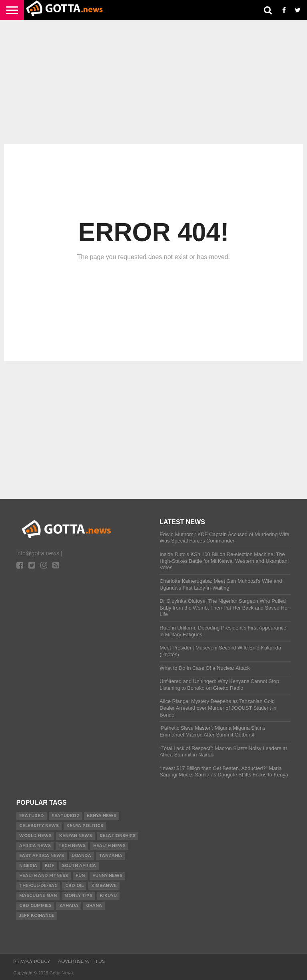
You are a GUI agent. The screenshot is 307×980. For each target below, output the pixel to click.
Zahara (69, 906)
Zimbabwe (104, 886)
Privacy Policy (32, 961)
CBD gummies (35, 906)
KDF (50, 866)
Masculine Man (38, 896)
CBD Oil (74, 886)
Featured (32, 816)
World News (35, 836)
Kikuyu (108, 896)
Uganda (81, 856)
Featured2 (65, 816)
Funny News (107, 876)
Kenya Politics (85, 826)
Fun (80, 876)
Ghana (94, 906)
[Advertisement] (153, 82)
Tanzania (111, 856)
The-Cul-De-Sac (38, 886)
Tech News (72, 846)
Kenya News (102, 816)
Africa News (35, 846)
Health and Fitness (44, 876)
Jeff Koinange (37, 916)
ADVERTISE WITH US (81, 961)
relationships (118, 836)
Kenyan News (76, 836)
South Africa (79, 866)
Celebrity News (39, 826)
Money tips (78, 896)
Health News (109, 846)
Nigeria (28, 866)
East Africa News (42, 856)
